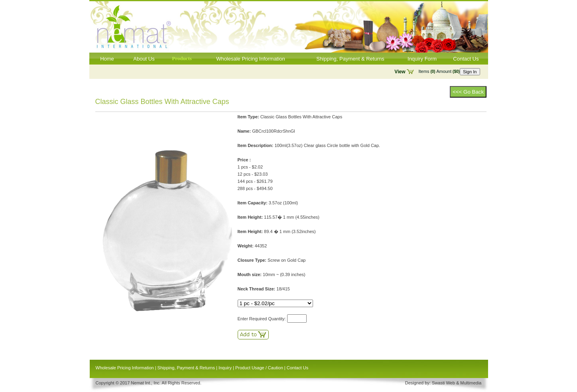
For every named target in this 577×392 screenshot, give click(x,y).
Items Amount (439, 71)
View (400, 72)
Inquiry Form (422, 59)
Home (107, 59)
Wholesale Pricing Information (251, 59)
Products (182, 58)
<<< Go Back (468, 92)
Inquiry (225, 368)
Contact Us (466, 59)
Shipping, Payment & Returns (350, 59)
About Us (144, 59)
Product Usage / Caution (259, 368)
